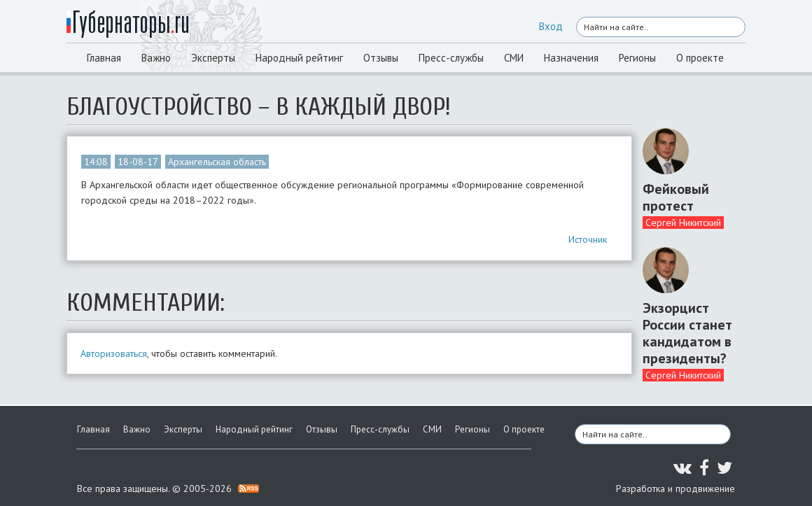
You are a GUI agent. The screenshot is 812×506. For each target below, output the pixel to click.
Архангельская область (217, 162)
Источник (588, 239)
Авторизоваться (114, 353)
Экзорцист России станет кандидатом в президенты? (687, 333)
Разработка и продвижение (675, 489)
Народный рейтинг (299, 58)
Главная (104, 58)
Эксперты (213, 58)
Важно (156, 58)
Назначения (571, 58)
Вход (551, 26)
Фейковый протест (676, 197)
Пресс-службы (451, 58)
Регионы (637, 58)
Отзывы (381, 58)
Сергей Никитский (683, 223)
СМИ (514, 58)
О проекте (700, 58)
